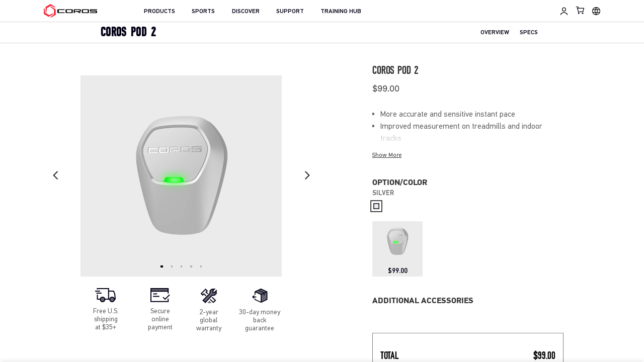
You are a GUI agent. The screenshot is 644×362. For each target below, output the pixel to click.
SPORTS (203, 12)
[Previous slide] (55, 176)
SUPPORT (290, 12)
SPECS (529, 33)
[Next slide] (307, 176)
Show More (387, 155)
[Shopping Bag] (581, 10)
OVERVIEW (495, 33)
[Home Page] (71, 11)
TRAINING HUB (341, 12)
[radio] (376, 206)
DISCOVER (246, 12)
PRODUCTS (159, 12)
